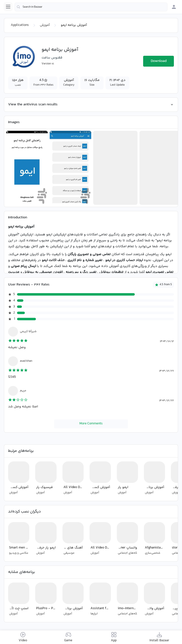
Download (159, 61)
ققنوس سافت (52, 58)
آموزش (45, 25)
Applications (20, 25)
